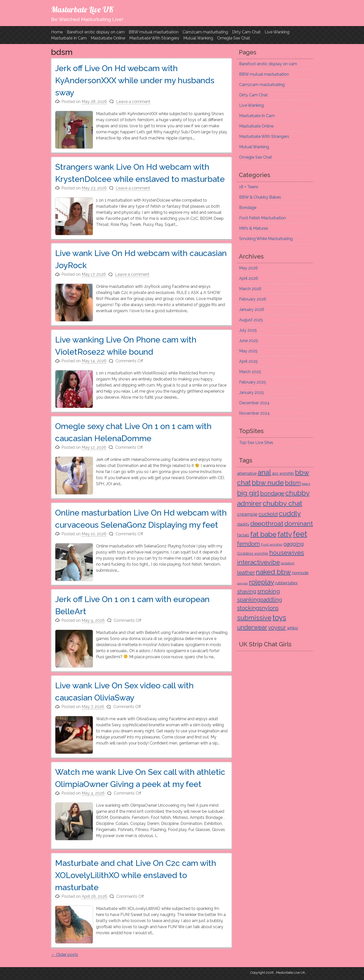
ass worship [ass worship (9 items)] (283, 473)
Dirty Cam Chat (246, 32)
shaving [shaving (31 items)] (247, 591)
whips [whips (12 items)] (292, 628)
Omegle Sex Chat (234, 38)
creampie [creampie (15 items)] (247, 514)
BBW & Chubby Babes (260, 197)
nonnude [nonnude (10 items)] (300, 573)
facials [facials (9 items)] (243, 535)
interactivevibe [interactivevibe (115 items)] (258, 562)
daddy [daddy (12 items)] (243, 524)
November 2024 (254, 413)
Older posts (65, 955)
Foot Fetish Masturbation (263, 218)
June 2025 (249, 341)
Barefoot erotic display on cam (96, 32)
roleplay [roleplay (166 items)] (261, 582)
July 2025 (248, 330)
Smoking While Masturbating (266, 239)
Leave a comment (133, 102)
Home (57, 32)
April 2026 (249, 278)
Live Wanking (277, 32)
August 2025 (251, 320)
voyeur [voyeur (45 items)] (277, 627)
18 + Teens (249, 187)
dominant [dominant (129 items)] (299, 523)
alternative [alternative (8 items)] (247, 473)
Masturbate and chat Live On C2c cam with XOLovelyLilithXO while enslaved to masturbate (136, 875)
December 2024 (254, 403)
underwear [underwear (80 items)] (252, 627)
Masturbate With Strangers (154, 38)
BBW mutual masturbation (154, 32)
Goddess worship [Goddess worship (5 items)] (253, 553)
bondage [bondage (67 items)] (272, 493)
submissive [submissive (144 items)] (254, 618)
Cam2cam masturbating (205, 32)
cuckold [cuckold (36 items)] (268, 514)
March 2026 (250, 289)
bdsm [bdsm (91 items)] (293, 483)
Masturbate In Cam (69, 38)
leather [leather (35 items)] (246, 572)
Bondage (248, 208)
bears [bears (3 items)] (306, 484)
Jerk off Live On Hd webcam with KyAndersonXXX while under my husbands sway (135, 80)
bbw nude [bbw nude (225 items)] (268, 483)
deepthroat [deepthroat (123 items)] (267, 523)
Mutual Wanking (198, 38)
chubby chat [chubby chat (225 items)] (282, 503)
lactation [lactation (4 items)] (288, 563)
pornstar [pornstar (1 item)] (243, 583)
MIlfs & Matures (254, 228)
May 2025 (248, 351)
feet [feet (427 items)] (300, 534)
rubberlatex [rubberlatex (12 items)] (286, 583)
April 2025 (248, 361)
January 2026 (252, 310)
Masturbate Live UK (82, 9)
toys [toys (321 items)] (279, 617)
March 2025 (250, 372)
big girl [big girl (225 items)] (248, 493)
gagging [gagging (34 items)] (294, 544)
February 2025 (253, 382)
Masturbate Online (108, 38)
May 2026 (248, 268)
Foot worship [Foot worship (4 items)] (272, 544)
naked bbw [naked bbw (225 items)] (273, 572)
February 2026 (253, 299)
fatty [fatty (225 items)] (285, 534)
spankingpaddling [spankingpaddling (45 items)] (260, 600)
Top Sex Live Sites (256, 443)
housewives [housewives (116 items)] (287, 553)
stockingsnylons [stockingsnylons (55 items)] (258, 608)
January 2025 (252, 392)
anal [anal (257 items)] (264, 472)
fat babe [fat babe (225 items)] (263, 534)
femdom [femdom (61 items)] (248, 544)
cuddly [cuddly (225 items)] (290, 513)
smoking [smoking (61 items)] (269, 591)
